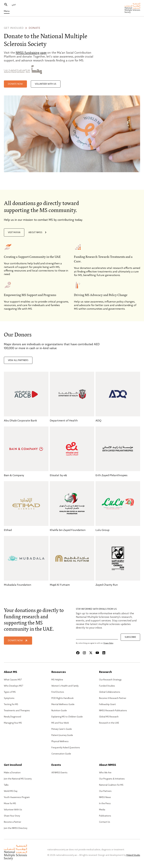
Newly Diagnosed (12, 717)
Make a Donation (12, 773)
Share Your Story (12, 816)
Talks (6, 785)
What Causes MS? (13, 680)
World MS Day (11, 791)
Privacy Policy (108, 643)
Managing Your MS (13, 723)
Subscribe (130, 637)
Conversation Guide (61, 754)
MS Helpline (57, 680)
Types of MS (10, 692)
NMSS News (105, 797)
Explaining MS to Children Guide (67, 717)
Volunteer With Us (13, 810)
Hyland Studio (133, 855)
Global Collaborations (110, 692)
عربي (14, 4)
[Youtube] (97, 653)
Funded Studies (107, 686)
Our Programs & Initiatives (112, 779)
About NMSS (38, 232)
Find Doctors (58, 692)
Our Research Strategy (110, 680)
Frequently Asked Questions (66, 748)
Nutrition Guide (59, 711)
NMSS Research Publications (113, 711)
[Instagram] (84, 653)
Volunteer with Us (46, 84)
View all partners (18, 360)
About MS (10, 672)
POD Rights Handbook (62, 698)
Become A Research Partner (113, 698)
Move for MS (10, 804)
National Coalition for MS (111, 785)
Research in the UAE (109, 723)
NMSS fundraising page (31, 53)
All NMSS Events (59, 773)
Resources (59, 672)
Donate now (15, 84)
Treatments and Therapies (17, 711)
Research (105, 672)
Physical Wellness (60, 741)
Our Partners (105, 791)
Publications (105, 816)
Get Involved (13, 765)
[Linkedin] (104, 653)
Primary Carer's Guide (62, 729)
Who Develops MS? (13, 686)
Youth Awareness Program (17, 797)
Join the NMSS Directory (16, 828)
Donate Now (18, 641)
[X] (91, 653)
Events (56, 765)
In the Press (105, 804)
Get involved (14, 28)
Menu (7, 11)
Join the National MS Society (18, 779)
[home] (132, 8)
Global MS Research (109, 717)
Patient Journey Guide (62, 735)
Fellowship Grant (107, 704)
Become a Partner (12, 822)
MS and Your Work (60, 723)
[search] (6, 5)
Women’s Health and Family (65, 686)
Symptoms (9, 698)
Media (102, 810)
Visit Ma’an (14, 232)
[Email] (97, 637)
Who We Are (105, 773)
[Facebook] (78, 653)
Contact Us (105, 822)
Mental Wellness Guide (63, 704)
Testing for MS (11, 704)
